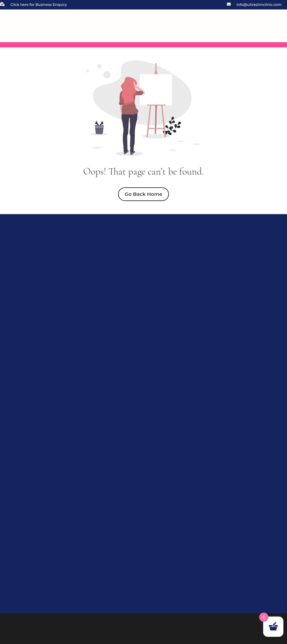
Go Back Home (143, 194)
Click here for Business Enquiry (39, 5)
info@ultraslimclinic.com (259, 5)
